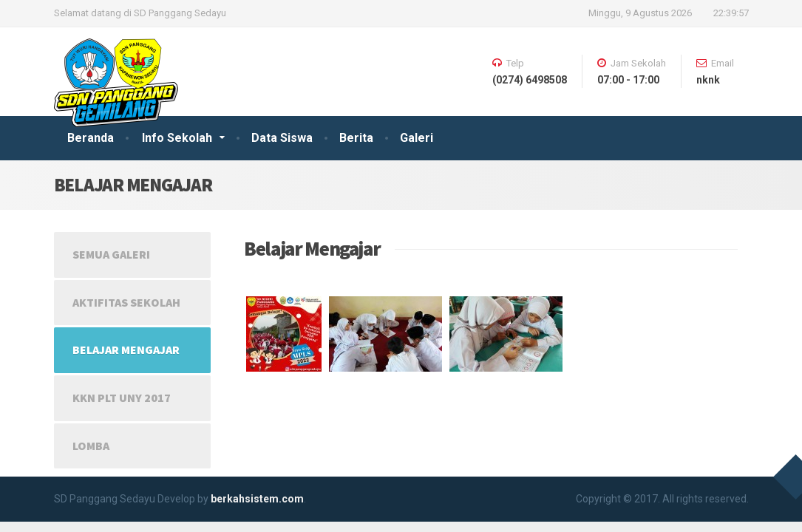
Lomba (91, 446)
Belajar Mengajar (126, 349)
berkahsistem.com (257, 499)
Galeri (417, 138)
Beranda (91, 138)
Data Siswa (282, 138)
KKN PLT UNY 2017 (122, 398)
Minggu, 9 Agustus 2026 (640, 13)
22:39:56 (731, 13)
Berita (356, 138)
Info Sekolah (177, 138)
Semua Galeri (111, 254)
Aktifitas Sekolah (126, 302)
